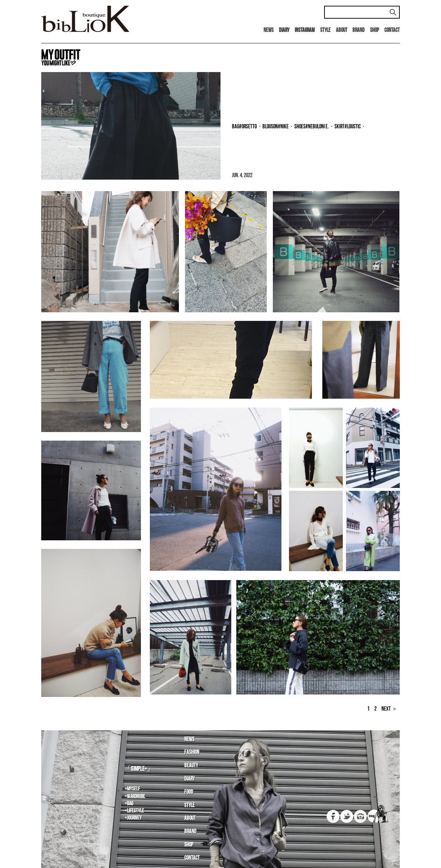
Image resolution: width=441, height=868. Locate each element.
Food (189, 792)
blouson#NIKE (276, 127)
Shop (374, 30)
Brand (359, 30)
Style (325, 30)
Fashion (192, 752)
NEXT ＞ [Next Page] (389, 709)
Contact (392, 30)
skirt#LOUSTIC (348, 127)
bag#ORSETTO (244, 127)
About (342, 30)
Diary (189, 779)
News (269, 30)
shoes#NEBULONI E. (312, 127)
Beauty (191, 766)
